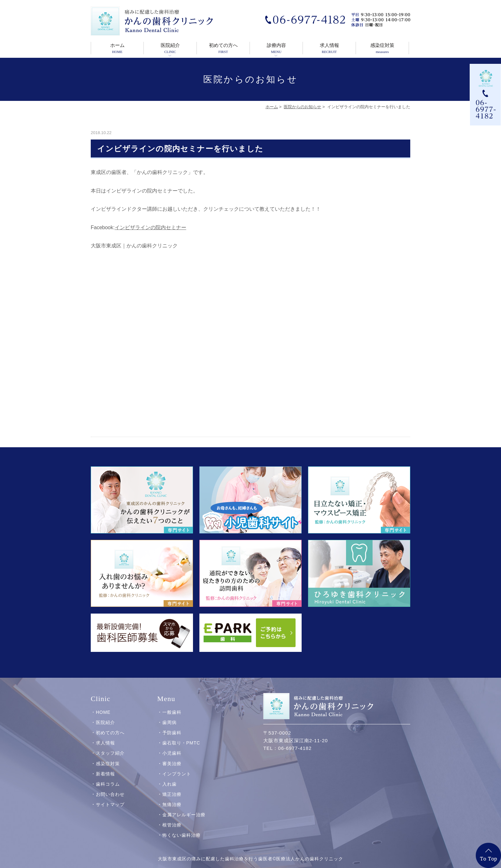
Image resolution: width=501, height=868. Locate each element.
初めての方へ (223, 49)
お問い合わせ (110, 789)
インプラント (177, 768)
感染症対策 (382, 49)
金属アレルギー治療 (184, 809)
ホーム (117, 49)
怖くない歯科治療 (181, 830)
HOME (103, 707)
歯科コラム (108, 778)
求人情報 (329, 49)
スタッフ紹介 (110, 748)
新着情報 (105, 768)
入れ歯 (170, 778)
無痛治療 (172, 799)
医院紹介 (170, 49)
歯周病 (170, 717)
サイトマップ (110, 799)
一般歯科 (172, 707)
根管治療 (172, 819)
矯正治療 (172, 789)
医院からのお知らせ (302, 107)
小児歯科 (172, 748)
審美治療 (172, 758)
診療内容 (276, 49)
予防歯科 (172, 727)
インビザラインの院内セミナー (150, 227)
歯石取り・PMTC (181, 737)
